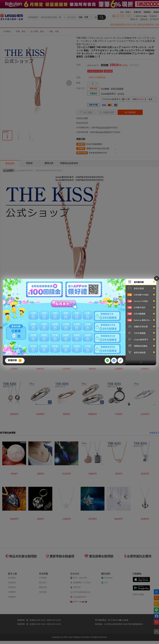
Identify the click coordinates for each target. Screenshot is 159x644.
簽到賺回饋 (141, 282)
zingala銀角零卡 (141, 339)
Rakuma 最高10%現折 (141, 320)
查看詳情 (12, 360)
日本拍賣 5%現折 (141, 295)
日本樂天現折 (141, 307)
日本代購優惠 (141, 314)
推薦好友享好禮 (141, 326)
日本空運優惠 (141, 333)
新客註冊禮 (141, 288)
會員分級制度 (141, 352)
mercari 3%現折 (141, 301)
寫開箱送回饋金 (141, 346)
